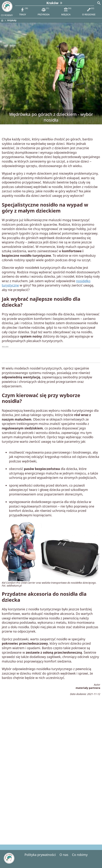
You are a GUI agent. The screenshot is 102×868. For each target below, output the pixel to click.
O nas (64, 855)
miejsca (66, 12)
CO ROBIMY (7, 15)
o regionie (89, 12)
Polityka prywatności (40, 855)
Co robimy (80, 855)
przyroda (44, 12)
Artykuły (12, 20)
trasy (24, 12)
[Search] (99, 3)
